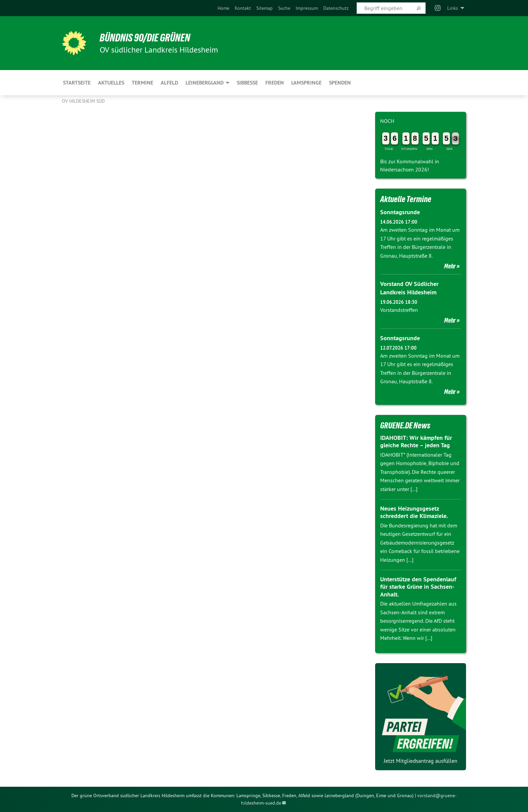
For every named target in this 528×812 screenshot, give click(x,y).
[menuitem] (223, 8)
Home (223, 8)
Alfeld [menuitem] (169, 83)
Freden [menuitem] (275, 83)
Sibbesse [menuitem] (247, 83)
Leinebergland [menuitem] (205, 83)
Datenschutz (336, 8)
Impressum (307, 8)
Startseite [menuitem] (77, 83)
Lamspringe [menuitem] (306, 83)
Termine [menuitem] (142, 83)
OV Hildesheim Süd (83, 101)
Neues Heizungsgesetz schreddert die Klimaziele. (414, 512)
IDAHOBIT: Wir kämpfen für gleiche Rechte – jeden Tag (416, 442)
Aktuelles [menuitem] (111, 83)
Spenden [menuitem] (340, 83)
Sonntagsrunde (400, 212)
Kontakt (243, 8)
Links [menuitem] (453, 8)
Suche (284, 8)
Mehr (450, 266)
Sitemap (265, 8)
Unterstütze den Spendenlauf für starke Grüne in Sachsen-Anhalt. (418, 587)
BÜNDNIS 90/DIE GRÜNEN (145, 38)
